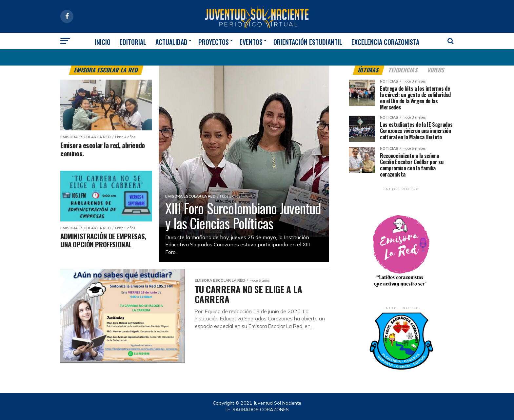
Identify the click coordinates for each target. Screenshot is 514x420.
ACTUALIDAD (171, 42)
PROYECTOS (214, 42)
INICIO (103, 42)
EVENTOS (251, 42)
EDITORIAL (133, 42)
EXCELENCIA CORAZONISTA (385, 42)
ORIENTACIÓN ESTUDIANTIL (308, 42)
